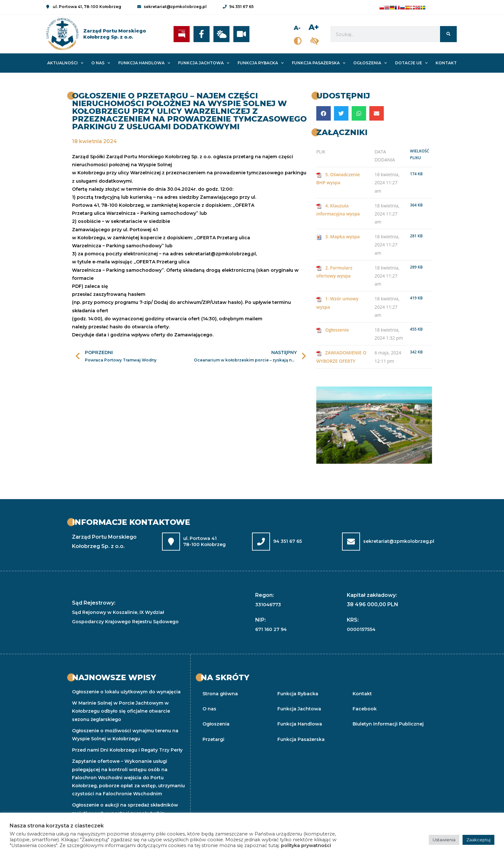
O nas (101, 63)
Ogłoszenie (337, 330)
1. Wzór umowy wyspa (337, 303)
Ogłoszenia (370, 63)
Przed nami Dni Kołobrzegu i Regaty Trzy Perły (127, 750)
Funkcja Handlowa (144, 63)
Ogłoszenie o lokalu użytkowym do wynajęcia (126, 692)
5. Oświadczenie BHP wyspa (338, 178)
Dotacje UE (411, 63)
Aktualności (65, 63)
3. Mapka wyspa (343, 237)
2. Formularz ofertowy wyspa (334, 272)
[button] (324, 113)
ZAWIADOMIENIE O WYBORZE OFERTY (341, 357)
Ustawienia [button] (444, 840)
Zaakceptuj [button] (478, 840)
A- (298, 28)
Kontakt (446, 63)
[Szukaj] (448, 34)
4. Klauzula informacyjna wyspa (338, 210)
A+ (314, 27)
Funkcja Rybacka (261, 63)
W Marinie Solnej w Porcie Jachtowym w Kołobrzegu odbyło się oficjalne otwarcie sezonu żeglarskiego (121, 711)
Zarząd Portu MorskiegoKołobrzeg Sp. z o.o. (115, 34)
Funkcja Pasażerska (319, 63)
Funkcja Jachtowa (204, 63)
